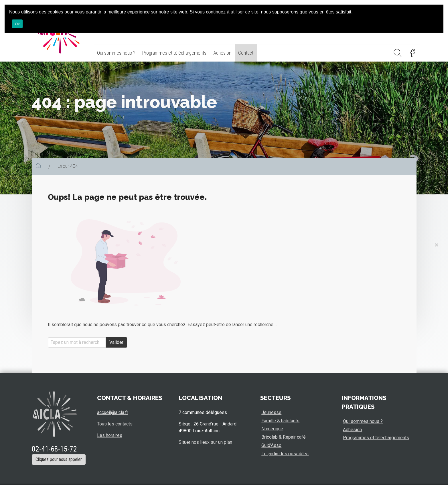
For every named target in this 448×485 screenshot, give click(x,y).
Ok (17, 24)
